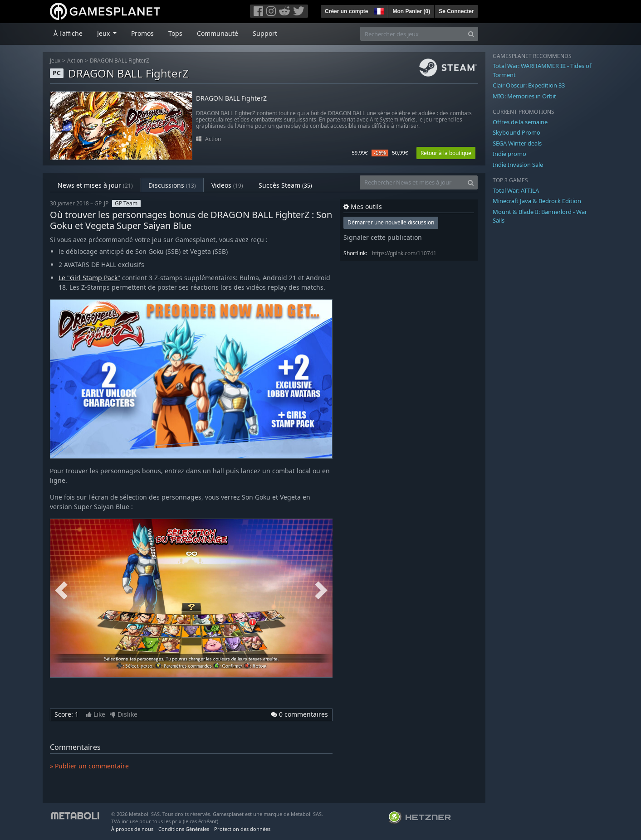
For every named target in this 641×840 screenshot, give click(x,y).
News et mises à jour (95, 185)
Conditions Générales (184, 829)
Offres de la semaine (520, 122)
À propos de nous (132, 829)
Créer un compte (346, 11)
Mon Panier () (411, 11)
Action (75, 61)
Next (321, 591)
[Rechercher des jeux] (412, 34)
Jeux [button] (104, 33)
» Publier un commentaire (89, 766)
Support (265, 33)
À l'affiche (68, 33)
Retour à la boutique (446, 153)
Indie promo (509, 154)
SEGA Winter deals (517, 143)
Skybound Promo (516, 132)
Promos (142, 33)
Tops (175, 33)
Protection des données (242, 829)
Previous (61, 591)
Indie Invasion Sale (518, 165)
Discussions (172, 185)
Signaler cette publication (383, 237)
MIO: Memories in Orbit (524, 96)
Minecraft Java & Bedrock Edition (537, 201)
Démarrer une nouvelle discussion (391, 222)
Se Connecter (456, 11)
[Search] (471, 34)
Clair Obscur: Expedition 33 (529, 85)
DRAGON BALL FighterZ (120, 61)
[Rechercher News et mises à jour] (412, 182)
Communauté (218, 33)
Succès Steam (285, 185)
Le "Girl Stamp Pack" (89, 278)
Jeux (55, 61)
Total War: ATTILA (516, 190)
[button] (378, 10)
